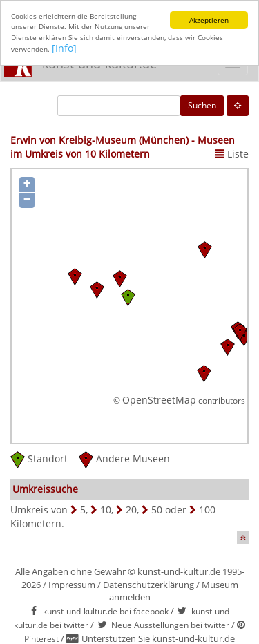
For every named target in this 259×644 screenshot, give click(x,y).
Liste (232, 154)
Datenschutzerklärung (148, 584)
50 (157, 510)
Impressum (72, 584)
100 (207, 510)
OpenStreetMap (159, 399)
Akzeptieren (209, 20)
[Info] (64, 48)
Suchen (202, 105)
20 (131, 510)
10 (106, 510)
